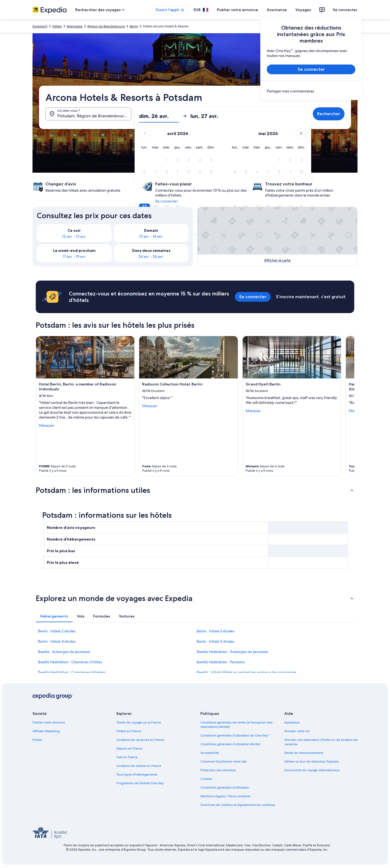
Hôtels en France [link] (129, 731)
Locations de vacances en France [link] (140, 740)
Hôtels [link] (57, 26)
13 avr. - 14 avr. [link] (151, 236)
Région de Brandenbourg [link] (106, 26)
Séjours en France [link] (129, 748)
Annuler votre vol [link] (297, 731)
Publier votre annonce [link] (49, 722)
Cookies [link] (206, 779)
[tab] (54, 616)
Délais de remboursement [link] (304, 753)
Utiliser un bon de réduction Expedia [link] (311, 761)
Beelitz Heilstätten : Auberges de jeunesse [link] (232, 652)
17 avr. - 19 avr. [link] (74, 256)
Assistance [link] (292, 722)
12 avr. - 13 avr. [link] (74, 236)
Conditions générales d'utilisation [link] (225, 787)
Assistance (277, 10)
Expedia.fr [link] (40, 26)
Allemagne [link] (75, 26)
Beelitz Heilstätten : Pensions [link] (221, 662)
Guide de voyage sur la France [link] (139, 722)
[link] (311, 91)
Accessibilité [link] (210, 753)
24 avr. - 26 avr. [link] (151, 256)
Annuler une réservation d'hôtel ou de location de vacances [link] (321, 742)
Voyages (303, 10)
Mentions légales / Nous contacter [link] (225, 796)
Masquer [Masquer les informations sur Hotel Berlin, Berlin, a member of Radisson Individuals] (47, 425)
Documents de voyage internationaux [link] (312, 770)
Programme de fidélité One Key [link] (140, 783)
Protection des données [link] (218, 770)
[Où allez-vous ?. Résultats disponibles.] (88, 114)
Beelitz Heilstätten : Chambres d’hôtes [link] (70, 662)
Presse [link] (37, 740)
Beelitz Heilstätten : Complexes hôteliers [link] (72, 672)
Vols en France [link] (127, 757)
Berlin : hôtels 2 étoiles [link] (57, 631)
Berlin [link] (134, 26)
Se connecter (345, 10)
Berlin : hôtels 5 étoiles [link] (215, 641)
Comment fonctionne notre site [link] (224, 761)
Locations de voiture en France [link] (139, 766)
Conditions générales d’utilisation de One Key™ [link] (235, 735)
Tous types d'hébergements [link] (137, 774)
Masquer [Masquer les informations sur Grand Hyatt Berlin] (253, 411)
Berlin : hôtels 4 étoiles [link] (57, 641)
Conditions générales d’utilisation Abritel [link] (230, 744)
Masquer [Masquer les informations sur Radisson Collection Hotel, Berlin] (150, 406)
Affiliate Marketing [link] (46, 731)
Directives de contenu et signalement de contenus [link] (238, 805)
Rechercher (329, 114)
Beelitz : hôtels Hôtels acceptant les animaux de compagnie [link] (246, 672)
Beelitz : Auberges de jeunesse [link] (64, 652)
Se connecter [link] (166, 201)
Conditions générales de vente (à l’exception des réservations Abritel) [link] (236, 725)
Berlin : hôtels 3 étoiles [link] (215, 631)
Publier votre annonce (238, 10)
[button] (167, 122)
